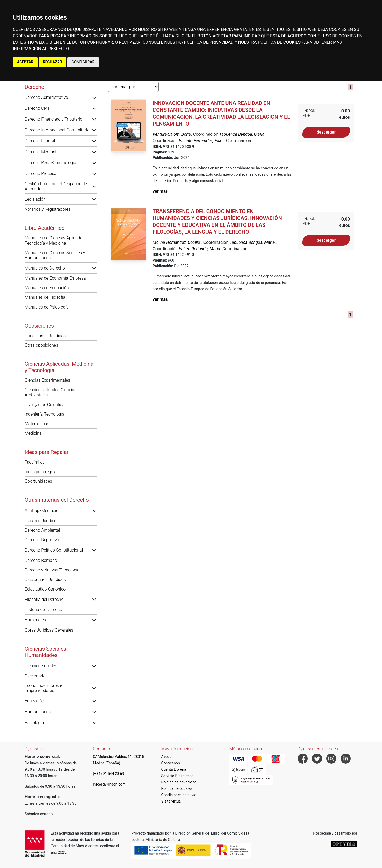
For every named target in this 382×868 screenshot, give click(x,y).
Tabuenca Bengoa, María (242, 134)
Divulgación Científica (45, 405)
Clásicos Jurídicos (42, 521)
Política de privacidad (179, 782)
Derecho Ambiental (42, 530)
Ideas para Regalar (47, 452)
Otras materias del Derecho (57, 500)
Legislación (35, 199)
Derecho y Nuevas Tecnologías (53, 570)
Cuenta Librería (173, 769)
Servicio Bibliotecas (177, 776)
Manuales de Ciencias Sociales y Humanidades (55, 255)
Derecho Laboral (40, 141)
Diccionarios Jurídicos (45, 580)
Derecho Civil (37, 108)
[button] (94, 98)
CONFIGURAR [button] (83, 62)
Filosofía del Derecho (44, 599)
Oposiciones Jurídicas (45, 336)
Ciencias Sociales (41, 666)
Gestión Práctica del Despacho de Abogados (56, 186)
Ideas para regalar (41, 472)
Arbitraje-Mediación (43, 511)
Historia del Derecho (43, 609)
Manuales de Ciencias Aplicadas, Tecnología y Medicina (55, 240)
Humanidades (38, 712)
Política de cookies (177, 788)
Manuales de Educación (47, 288)
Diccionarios (36, 676)
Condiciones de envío (179, 795)
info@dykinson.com (109, 784)
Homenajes (35, 620)
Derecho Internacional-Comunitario (57, 130)
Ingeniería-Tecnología (45, 414)
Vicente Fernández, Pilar (201, 141)
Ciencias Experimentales (47, 380)
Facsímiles (35, 462)
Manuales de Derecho (45, 268)
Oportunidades (38, 481)
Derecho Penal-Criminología (50, 163)
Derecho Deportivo (42, 540)
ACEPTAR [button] (25, 62)
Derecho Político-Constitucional (54, 550)
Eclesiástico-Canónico (45, 589)
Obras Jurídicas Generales (49, 630)
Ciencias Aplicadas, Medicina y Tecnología (59, 367)
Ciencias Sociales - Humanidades (47, 652)
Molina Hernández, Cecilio (177, 242)
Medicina (33, 433)
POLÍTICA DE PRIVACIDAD (209, 42)
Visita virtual (171, 801)
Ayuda (166, 757)
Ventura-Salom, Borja (172, 134)
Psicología (34, 723)
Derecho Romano (41, 560)
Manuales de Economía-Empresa (55, 278)
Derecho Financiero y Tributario (54, 119)
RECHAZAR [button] (53, 62)
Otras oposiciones (41, 345)
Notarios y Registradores (48, 209)
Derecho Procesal (41, 173)
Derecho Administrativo (46, 97)
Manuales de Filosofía (45, 297)
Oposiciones (39, 326)
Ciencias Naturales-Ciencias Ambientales (51, 392)
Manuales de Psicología (47, 307)
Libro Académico (45, 228)
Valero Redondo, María (199, 249)
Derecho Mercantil (42, 152)
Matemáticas (37, 424)
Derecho (34, 87)
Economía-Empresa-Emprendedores (44, 688)
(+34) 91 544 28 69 (108, 774)
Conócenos (170, 763)
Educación (34, 701)
